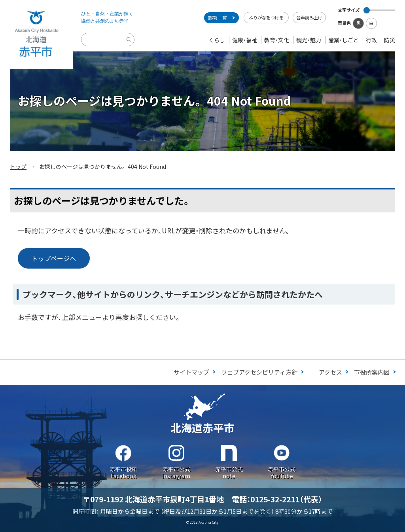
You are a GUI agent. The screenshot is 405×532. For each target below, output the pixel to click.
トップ (18, 167)
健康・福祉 (245, 40)
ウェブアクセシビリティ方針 (259, 372)
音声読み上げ (309, 17)
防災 (390, 40)
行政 (371, 40)
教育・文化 (277, 40)
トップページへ (54, 258)
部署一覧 (218, 18)
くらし (217, 40)
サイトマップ (191, 372)
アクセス (330, 372)
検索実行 (130, 46)
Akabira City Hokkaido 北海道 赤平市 (36, 34)
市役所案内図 (372, 372)
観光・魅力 (309, 40)
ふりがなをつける (266, 17)
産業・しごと (343, 40)
